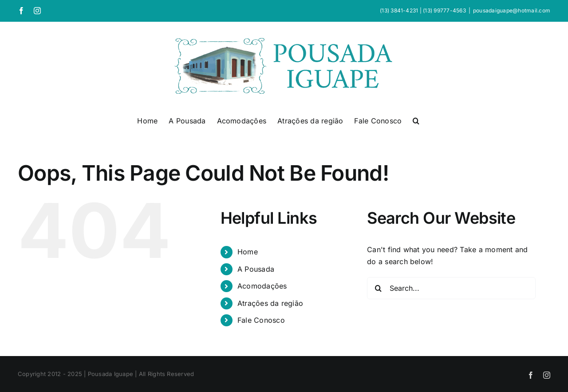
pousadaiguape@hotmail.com (512, 10)
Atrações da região (270, 303)
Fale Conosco (261, 320)
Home (248, 252)
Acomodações (262, 286)
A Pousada (256, 269)
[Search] (378, 288)
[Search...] (451, 288)
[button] (416, 120)
